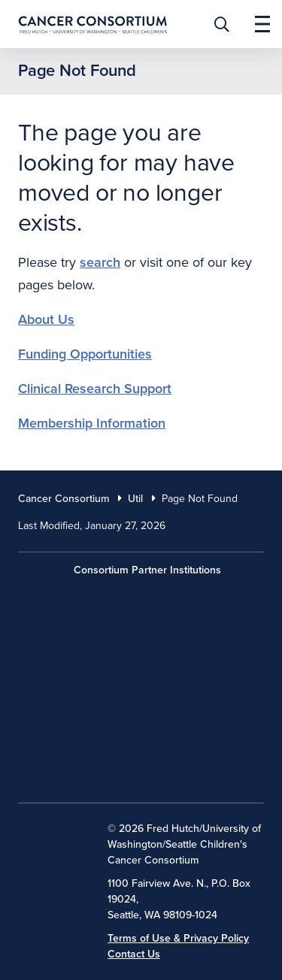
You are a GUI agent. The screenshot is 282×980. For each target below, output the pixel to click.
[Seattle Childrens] (141, 760)
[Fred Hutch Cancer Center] (141, 605)
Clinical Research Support (95, 389)
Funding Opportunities (85, 354)
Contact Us (134, 954)
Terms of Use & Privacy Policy (178, 938)
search (100, 262)
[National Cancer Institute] (57, 839)
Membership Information (92, 423)
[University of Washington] (141, 682)
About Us (46, 319)
